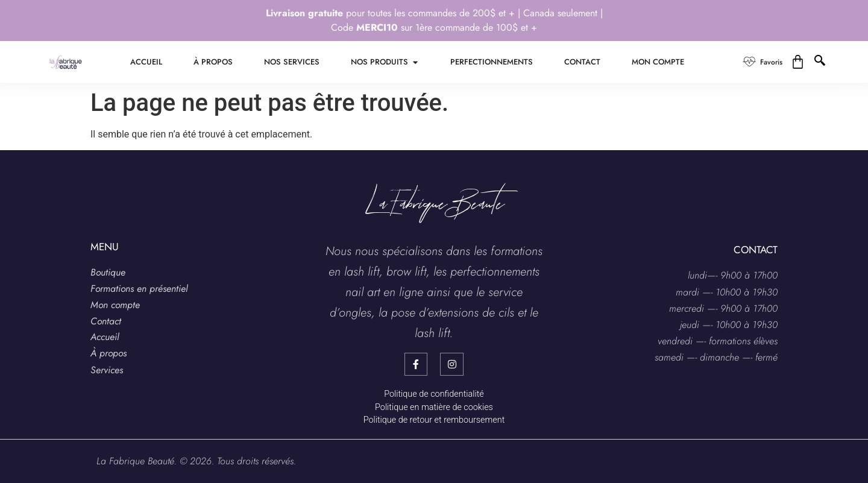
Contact (106, 321)
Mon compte (115, 305)
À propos (108, 353)
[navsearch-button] (821, 62)
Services (107, 370)
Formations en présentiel (139, 289)
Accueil (105, 337)
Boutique (108, 272)
